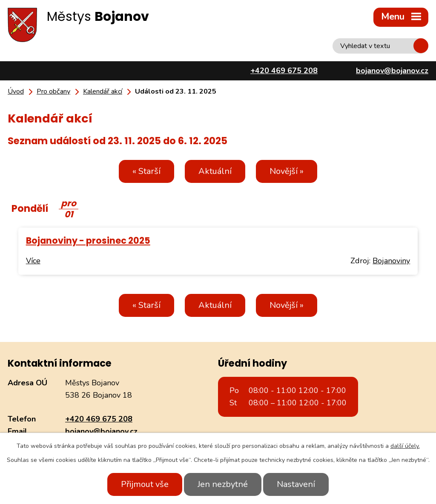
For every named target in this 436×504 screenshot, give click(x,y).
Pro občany (53, 91)
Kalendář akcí (103, 91)
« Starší (146, 171)
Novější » (287, 171)
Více (33, 261)
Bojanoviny (391, 261)
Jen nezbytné (223, 484)
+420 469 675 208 (99, 419)
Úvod (16, 91)
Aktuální (215, 171)
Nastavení (296, 484)
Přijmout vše (145, 484)
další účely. (405, 446)
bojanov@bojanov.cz (101, 431)
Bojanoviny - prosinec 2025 (88, 241)
